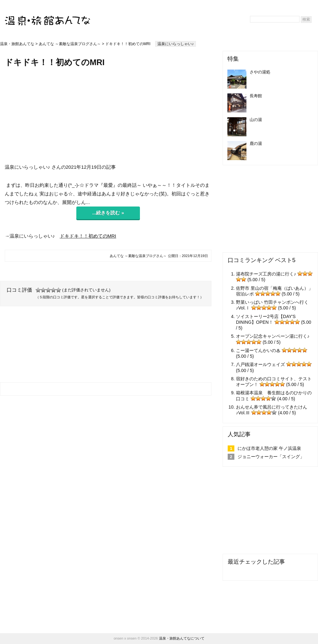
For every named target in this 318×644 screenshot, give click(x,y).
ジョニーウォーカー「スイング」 (271, 457)
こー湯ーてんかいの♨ (258, 350)
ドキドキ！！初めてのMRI (88, 236)
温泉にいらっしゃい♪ (176, 44)
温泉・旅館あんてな (17, 44)
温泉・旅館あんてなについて (182, 638)
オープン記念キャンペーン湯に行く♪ (273, 336)
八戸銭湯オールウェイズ (260, 364)
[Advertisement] (108, 115)
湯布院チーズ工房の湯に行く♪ (266, 274)
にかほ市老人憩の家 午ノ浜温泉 (269, 448)
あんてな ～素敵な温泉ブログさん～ (70, 44)
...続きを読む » (108, 213)
